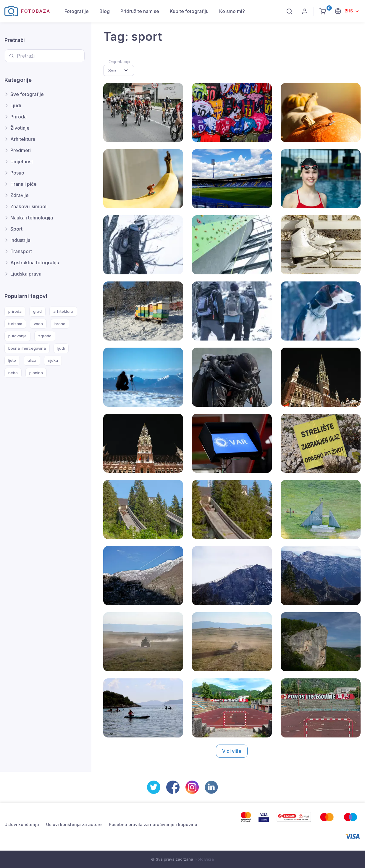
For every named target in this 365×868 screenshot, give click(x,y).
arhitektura (63, 311)
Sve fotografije (27, 94)
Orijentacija (119, 62)
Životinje (20, 128)
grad (37, 311)
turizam (15, 324)
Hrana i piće (24, 184)
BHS (349, 11)
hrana (60, 324)
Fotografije (77, 11)
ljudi (61, 348)
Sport (16, 229)
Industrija (20, 240)
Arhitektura (23, 139)
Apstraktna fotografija (35, 263)
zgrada (45, 336)
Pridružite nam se (140, 11)
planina (36, 373)
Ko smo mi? (232, 11)
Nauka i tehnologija (32, 218)
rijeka (53, 360)
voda (38, 324)
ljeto (12, 360)
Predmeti (21, 150)
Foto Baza (205, 859)
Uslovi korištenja (22, 824)
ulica (32, 360)
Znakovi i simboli (29, 206)
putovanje (17, 336)
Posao (17, 173)
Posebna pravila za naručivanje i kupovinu (153, 824)
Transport (21, 251)
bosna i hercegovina (27, 348)
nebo (13, 373)
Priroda (18, 117)
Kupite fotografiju (189, 11)
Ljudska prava (26, 274)
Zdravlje (20, 195)
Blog (105, 11)
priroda (15, 311)
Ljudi (16, 105)
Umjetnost (22, 162)
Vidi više (232, 751)
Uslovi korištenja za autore (74, 824)
